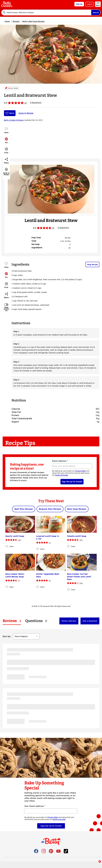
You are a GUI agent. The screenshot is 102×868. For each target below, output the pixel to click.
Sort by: (7, 636)
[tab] (12, 621)
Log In (90, 4)
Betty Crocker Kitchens (14, 120)
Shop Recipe (92, 264)
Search (96, 12)
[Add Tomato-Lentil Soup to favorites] (69, 546)
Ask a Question (90, 621)
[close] (100, 862)
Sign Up (79, 4)
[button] (6, 140)
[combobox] (46, 12)
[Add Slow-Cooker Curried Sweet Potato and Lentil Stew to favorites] (69, 590)
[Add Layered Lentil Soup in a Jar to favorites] (38, 549)
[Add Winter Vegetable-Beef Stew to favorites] (38, 587)
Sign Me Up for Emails (72, 482)
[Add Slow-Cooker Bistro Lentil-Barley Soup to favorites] (7, 587)
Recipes (16, 21)
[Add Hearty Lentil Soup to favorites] (7, 546)
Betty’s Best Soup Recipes (33, 21)
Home (7, 21)
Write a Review (69, 621)
